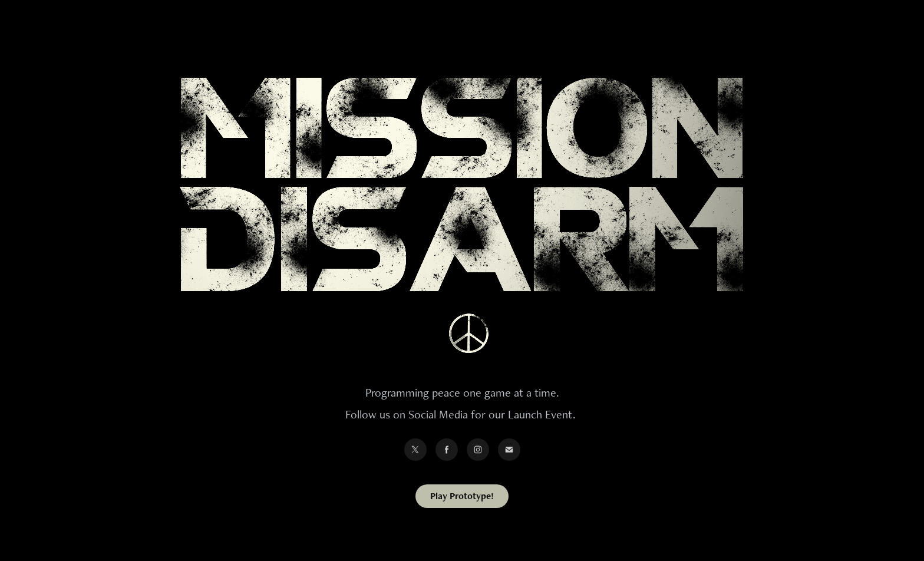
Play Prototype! (462, 496)
